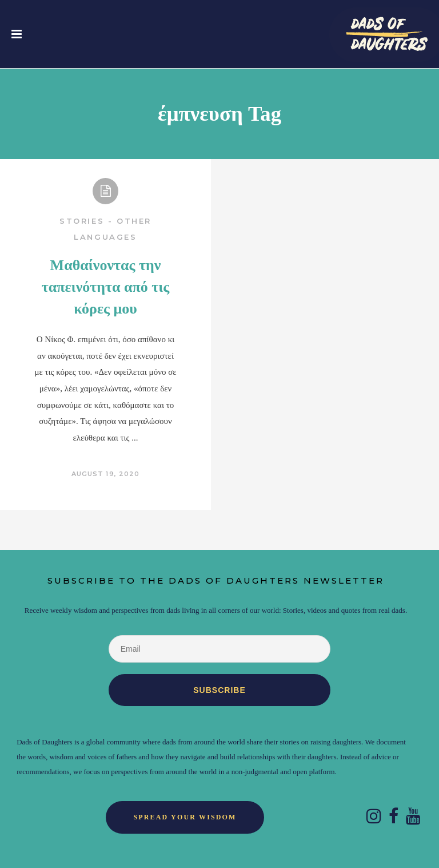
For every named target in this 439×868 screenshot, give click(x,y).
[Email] (219, 649)
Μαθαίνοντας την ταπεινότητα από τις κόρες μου (106, 287)
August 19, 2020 (106, 474)
